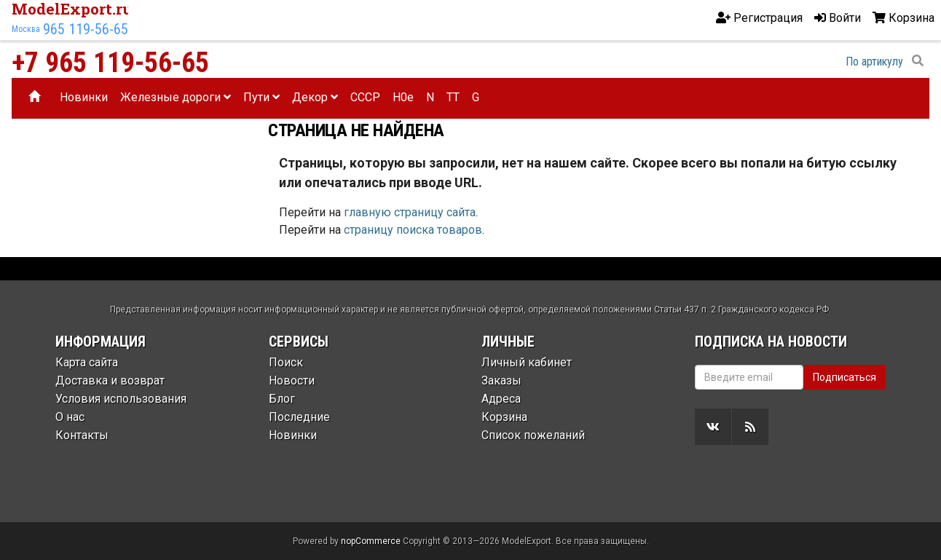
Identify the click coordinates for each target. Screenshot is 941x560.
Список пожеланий (533, 435)
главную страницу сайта (410, 212)
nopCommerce (371, 541)
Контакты (82, 435)
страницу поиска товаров (413, 230)
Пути (261, 97)
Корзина (504, 417)
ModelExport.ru (72, 9)
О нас (70, 417)
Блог (282, 399)
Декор (315, 97)
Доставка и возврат (110, 380)
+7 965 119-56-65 (110, 63)
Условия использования (121, 399)
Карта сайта (87, 362)
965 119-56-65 (86, 29)
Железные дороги (176, 97)
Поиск (286, 362)
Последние (299, 417)
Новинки (84, 97)
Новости (292, 380)
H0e (403, 97)
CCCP (365, 97)
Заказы (501, 380)
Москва (26, 29)
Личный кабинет (527, 362)
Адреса (501, 399)
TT (453, 97)
